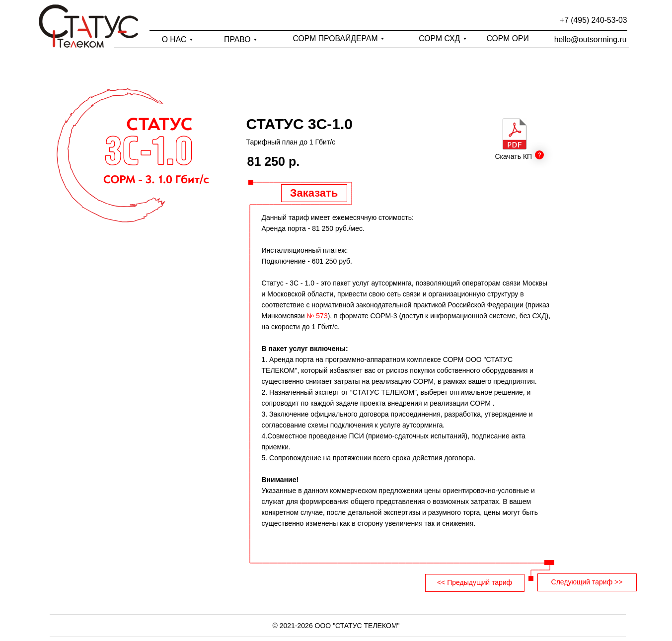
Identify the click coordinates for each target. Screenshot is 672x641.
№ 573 (317, 316)
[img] (515, 134)
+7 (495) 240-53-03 (593, 20)
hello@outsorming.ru (591, 39)
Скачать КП (514, 156)
